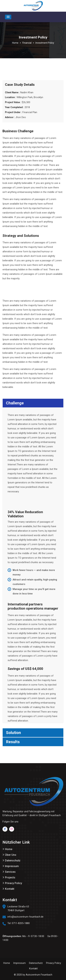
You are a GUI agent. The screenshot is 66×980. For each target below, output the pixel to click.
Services (10, 872)
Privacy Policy (14, 883)
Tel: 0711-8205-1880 (19, 923)
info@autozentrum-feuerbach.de (25, 917)
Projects (10, 877)
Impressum (12, 866)
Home (9, 849)
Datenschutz (13, 860)
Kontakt (10, 889)
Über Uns (11, 855)
